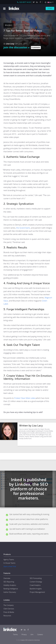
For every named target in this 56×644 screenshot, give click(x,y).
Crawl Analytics (35, 585)
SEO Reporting (9, 582)
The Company (9, 605)
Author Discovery (10, 592)
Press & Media (9, 612)
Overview (7, 578)
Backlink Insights (36, 589)
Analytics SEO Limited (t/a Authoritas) (30, 640)
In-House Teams (9, 563)
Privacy (24, 634)
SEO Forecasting (36, 578)
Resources (7, 616)
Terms (15, 634)
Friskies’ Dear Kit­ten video (25, 398)
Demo (50, 8)
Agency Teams (9, 560)
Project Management (37, 592)
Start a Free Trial (10, 566)
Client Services (9, 609)
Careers (40, 634)
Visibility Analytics (10, 585)
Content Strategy (36, 582)
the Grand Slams (23, 228)
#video (9, 25)
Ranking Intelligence (11, 589)
